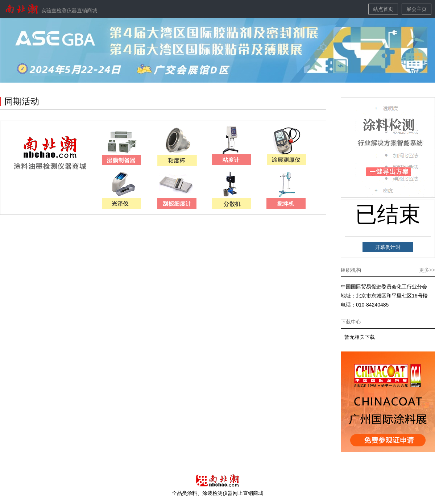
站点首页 (383, 9)
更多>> (427, 270)
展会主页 (417, 9)
